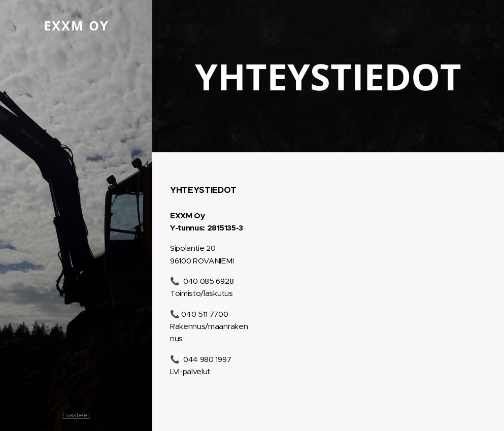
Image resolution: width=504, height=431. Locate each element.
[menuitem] (76, 210)
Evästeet (76, 415)
